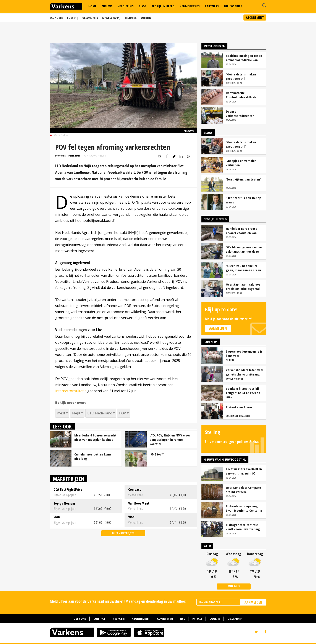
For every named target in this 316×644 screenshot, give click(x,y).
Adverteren (165, 619)
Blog (143, 6)
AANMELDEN (253, 602)
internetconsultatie (71, 391)
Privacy (197, 619)
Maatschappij (111, 18)
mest (61, 413)
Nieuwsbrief (233, 6)
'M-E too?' (157, 454)
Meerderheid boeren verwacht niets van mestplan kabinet (95, 437)
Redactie (119, 619)
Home (92, 6)
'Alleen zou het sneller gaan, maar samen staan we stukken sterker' (243, 268)
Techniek (130, 18)
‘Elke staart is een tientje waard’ (244, 200)
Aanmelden (218, 328)
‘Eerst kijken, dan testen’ (243, 179)
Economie (56, 18)
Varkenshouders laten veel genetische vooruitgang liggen (245, 372)
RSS (183, 619)
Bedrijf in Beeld (163, 6)
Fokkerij (73, 18)
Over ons (80, 619)
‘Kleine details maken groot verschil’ (241, 76)
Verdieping (126, 6)
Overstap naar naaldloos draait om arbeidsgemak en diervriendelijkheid (243, 286)
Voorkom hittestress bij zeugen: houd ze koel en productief (243, 391)
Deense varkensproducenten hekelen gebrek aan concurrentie (240, 113)
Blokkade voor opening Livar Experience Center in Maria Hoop (244, 508)
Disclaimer (235, 619)
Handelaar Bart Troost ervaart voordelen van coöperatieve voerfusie (242, 231)
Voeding (146, 18)
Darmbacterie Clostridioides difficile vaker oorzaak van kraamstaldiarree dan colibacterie (241, 95)
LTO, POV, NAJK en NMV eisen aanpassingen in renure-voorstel (170, 439)
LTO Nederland (100, 413)
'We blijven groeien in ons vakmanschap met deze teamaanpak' (244, 249)
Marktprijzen (69, 479)
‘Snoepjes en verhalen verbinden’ (241, 163)
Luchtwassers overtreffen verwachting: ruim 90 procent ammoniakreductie (245, 471)
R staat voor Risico (239, 407)
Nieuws (107, 6)
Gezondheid (90, 18)
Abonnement (255, 17)
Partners (212, 6)
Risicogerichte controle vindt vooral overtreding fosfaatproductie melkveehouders (243, 527)
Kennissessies (190, 6)
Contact (100, 619)
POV (123, 413)
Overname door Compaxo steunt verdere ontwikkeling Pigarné (243, 490)
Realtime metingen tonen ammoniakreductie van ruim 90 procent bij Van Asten (244, 58)
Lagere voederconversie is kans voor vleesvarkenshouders (244, 353)
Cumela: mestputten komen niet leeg (94, 456)
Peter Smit (74, 156)
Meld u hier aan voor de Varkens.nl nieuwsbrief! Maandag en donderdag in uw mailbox (118, 601)
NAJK (76, 413)
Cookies (215, 619)
